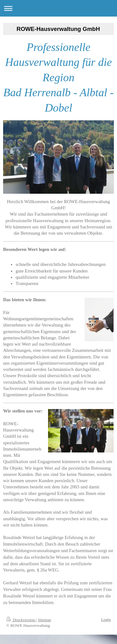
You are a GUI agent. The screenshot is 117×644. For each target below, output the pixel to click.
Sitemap (44, 620)
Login (106, 619)
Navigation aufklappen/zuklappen (58, 8)
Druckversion (21, 620)
